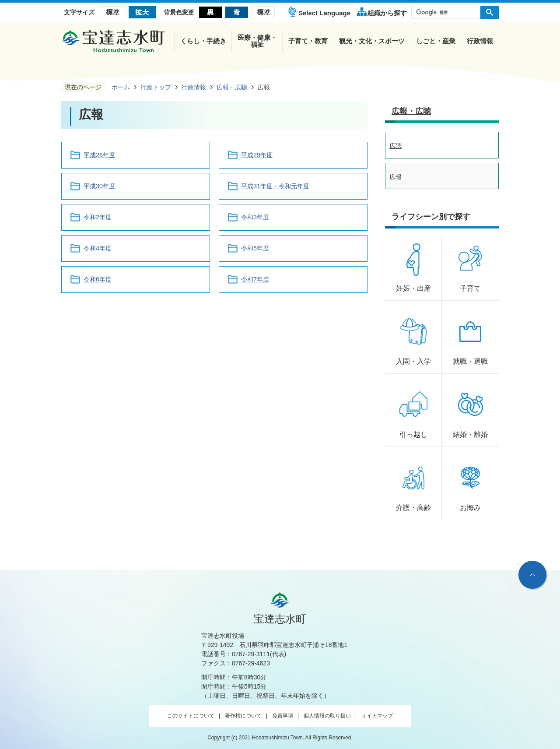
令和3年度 (255, 217)
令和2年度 (98, 217)
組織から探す (387, 13)
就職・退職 (470, 361)
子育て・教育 (308, 41)
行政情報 (480, 41)
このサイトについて (191, 716)
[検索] (448, 12)
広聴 (395, 146)
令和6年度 (98, 279)
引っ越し (413, 434)
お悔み (470, 508)
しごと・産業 (436, 41)
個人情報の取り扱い (327, 716)
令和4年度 (98, 248)
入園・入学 (413, 361)
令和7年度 (255, 279)
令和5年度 (255, 248)
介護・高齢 (413, 508)
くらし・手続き (203, 41)
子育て (470, 288)
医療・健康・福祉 (257, 41)
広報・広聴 (411, 111)
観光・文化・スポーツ (372, 41)
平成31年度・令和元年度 (275, 186)
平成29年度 (257, 155)
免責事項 (283, 716)
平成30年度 (99, 186)
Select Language (324, 13)
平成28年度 (99, 155)
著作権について (243, 716)
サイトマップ (377, 716)
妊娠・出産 (413, 288)
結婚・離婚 (470, 434)
